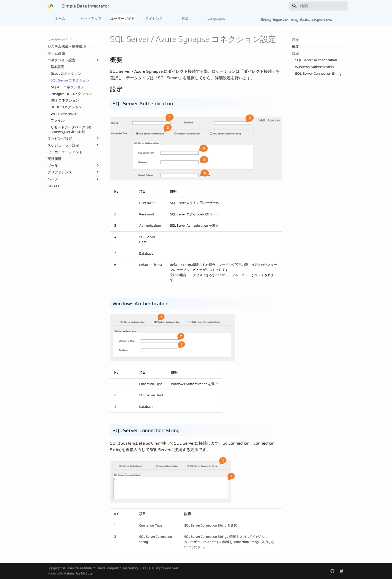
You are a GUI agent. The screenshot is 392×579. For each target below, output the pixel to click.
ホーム (60, 18)
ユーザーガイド (122, 18)
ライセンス (154, 18)
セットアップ (91, 18)
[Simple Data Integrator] (50, 6)
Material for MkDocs (78, 573)
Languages (216, 18)
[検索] (318, 6)
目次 (295, 40)
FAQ (185, 18)
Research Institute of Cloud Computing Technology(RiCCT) (108, 568)
